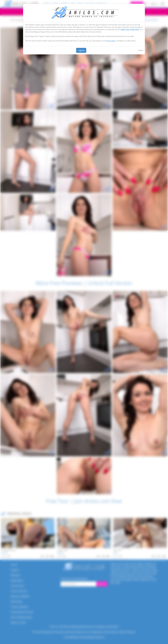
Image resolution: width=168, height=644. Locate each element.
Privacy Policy (111, 41)
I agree (81, 50)
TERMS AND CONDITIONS (130, 29)
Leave (141, 50)
